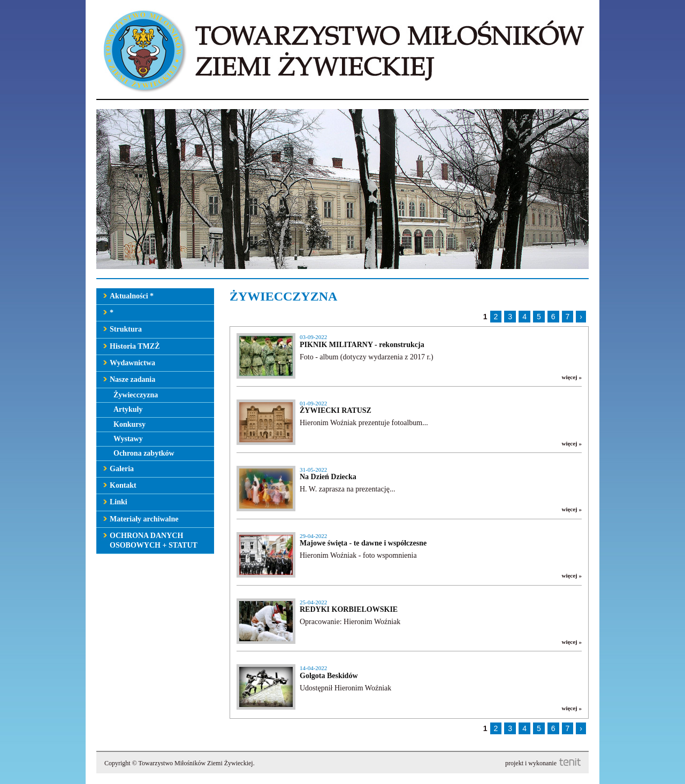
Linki (119, 502)
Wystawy (128, 439)
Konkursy (130, 424)
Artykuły (128, 409)
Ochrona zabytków (144, 453)
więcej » (572, 377)
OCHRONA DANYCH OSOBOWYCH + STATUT (154, 540)
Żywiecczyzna (136, 395)
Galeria (122, 469)
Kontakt (123, 485)
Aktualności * (132, 296)
